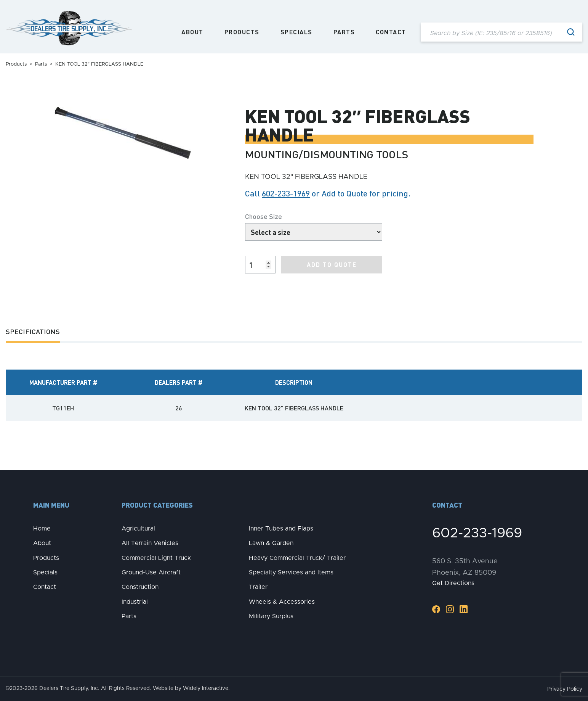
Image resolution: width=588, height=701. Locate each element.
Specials (296, 32)
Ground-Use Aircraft (151, 572)
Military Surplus (271, 616)
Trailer (258, 587)
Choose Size (264, 216)
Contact (391, 32)
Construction (140, 587)
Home (42, 529)
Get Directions (453, 583)
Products (242, 32)
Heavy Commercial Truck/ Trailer (297, 558)
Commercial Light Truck (156, 558)
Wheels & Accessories (282, 602)
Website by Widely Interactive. (191, 688)
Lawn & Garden (271, 543)
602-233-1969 (286, 193)
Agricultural (138, 529)
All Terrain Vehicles (150, 543)
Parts (344, 32)
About (192, 32)
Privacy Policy (565, 689)
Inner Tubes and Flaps (281, 529)
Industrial (135, 602)
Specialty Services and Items (291, 572)
